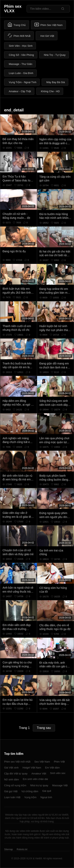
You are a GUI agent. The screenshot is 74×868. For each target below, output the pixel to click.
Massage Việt (60, 785)
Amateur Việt (39, 774)
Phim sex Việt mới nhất (17, 762)
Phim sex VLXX (13, 9)
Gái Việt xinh (11, 768)
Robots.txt (22, 849)
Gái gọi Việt (11, 791)
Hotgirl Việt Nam (32, 768)
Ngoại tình (46, 797)
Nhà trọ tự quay (39, 785)
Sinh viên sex (58, 773)
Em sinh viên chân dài (35, 779)
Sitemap (8, 849)
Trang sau (44, 728)
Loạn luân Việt (12, 797)
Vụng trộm (30, 797)
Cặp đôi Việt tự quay (16, 774)
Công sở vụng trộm (15, 785)
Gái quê (47, 791)
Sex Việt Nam (42, 762)
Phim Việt (59, 762)
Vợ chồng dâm (30, 791)
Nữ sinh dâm (12, 779)
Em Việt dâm (52, 768)
